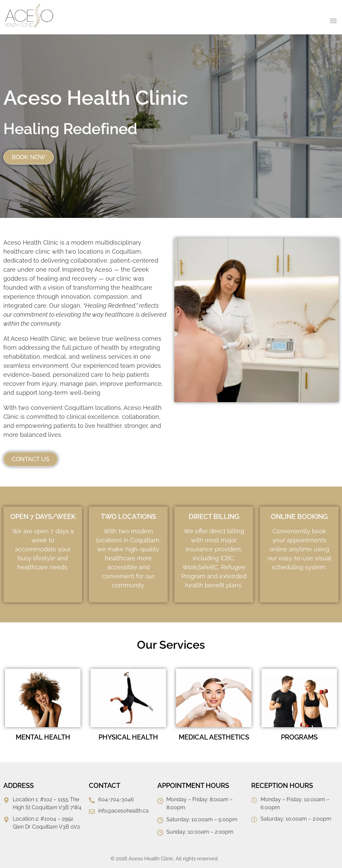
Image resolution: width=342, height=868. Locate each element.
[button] (333, 21)
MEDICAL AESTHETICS (214, 737)
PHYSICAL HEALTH (128, 737)
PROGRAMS (299, 737)
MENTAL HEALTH (43, 737)
